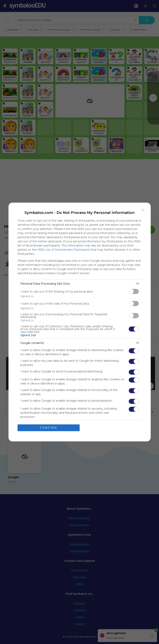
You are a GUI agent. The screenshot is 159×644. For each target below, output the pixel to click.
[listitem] (80, 284)
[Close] (143, 210)
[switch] (134, 291)
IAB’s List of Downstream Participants (64, 250)
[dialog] (80, 322)
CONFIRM (48, 428)
